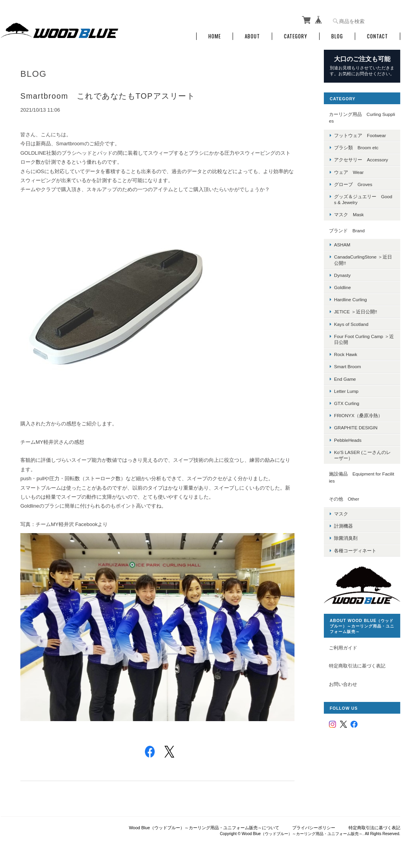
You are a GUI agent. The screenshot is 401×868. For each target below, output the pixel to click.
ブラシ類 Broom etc (356, 147)
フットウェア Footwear (360, 135)
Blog (337, 36)
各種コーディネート (355, 551)
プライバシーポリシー (314, 828)
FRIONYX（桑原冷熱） (358, 415)
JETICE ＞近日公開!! (356, 312)
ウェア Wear (349, 172)
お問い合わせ (343, 684)
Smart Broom (348, 366)
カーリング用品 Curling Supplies (362, 118)
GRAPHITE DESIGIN (356, 428)
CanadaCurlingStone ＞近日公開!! (363, 260)
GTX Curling (347, 403)
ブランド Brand (347, 231)
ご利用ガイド (343, 648)
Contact (378, 36)
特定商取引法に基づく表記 (357, 666)
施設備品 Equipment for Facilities (362, 477)
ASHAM (342, 245)
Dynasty (342, 275)
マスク (341, 514)
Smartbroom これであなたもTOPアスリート (108, 96)
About (252, 36)
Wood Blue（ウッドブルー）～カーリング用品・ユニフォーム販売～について (204, 828)
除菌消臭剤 (346, 538)
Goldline (342, 287)
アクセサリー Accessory (361, 160)
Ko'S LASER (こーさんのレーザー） (362, 455)
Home (215, 36)
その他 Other (344, 499)
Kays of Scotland (351, 324)
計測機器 (343, 526)
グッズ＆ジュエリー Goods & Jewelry (363, 199)
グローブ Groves (353, 184)
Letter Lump (346, 391)
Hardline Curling (350, 299)
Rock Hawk (346, 354)
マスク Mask (349, 214)
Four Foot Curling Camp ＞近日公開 (364, 339)
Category (296, 36)
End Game (345, 379)
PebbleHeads (348, 440)
